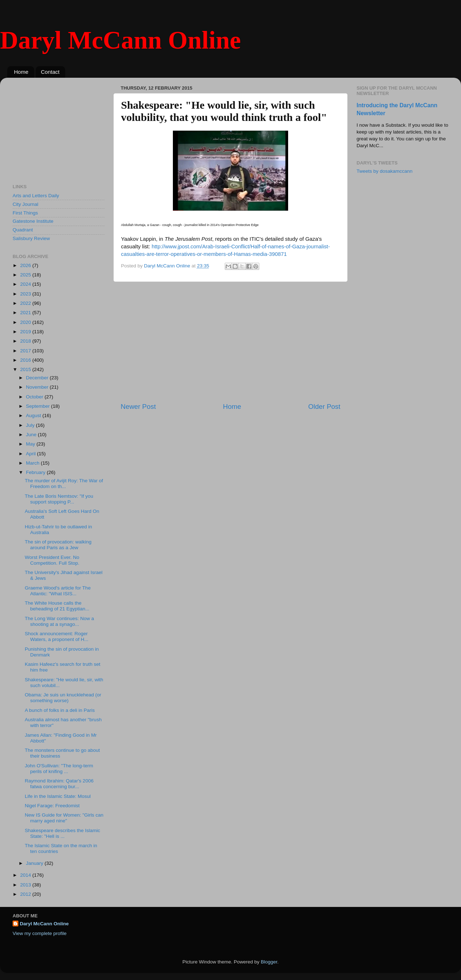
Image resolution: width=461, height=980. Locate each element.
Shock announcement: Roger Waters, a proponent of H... (57, 636)
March (33, 463)
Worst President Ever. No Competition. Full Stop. (52, 560)
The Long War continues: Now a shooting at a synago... (59, 621)
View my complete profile (40, 933)
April (32, 454)
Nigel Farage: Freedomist (52, 806)
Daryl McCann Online (120, 40)
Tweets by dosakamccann (384, 171)
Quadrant (23, 230)
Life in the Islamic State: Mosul (58, 796)
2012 (26, 894)
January (35, 863)
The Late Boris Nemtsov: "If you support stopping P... (59, 499)
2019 (26, 332)
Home (21, 72)
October (35, 397)
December (38, 378)
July (31, 425)
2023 (26, 294)
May (31, 444)
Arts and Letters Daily (36, 196)
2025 (26, 275)
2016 (26, 360)
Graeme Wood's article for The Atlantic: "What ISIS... (58, 591)
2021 (26, 313)
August (34, 416)
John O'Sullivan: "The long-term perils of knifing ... (59, 769)
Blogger (269, 962)
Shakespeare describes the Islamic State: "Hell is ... (62, 833)
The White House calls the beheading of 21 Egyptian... (57, 606)
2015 (26, 369)
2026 (26, 265)
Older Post (324, 407)
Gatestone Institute (33, 221)
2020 (26, 322)
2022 (26, 303)
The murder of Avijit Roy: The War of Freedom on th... (64, 484)
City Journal (25, 204)
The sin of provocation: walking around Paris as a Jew (58, 545)
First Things (25, 213)
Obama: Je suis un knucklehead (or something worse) (63, 698)
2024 (26, 284)
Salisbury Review (31, 238)
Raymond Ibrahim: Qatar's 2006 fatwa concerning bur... (59, 784)
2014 (26, 875)
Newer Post (138, 407)
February (36, 472)
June (32, 435)
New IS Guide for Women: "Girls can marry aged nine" (64, 818)
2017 (26, 351)
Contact (50, 72)
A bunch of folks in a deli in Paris (60, 710)
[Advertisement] (230, 342)
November (38, 387)
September (39, 406)
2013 (26, 885)
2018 (26, 341)
